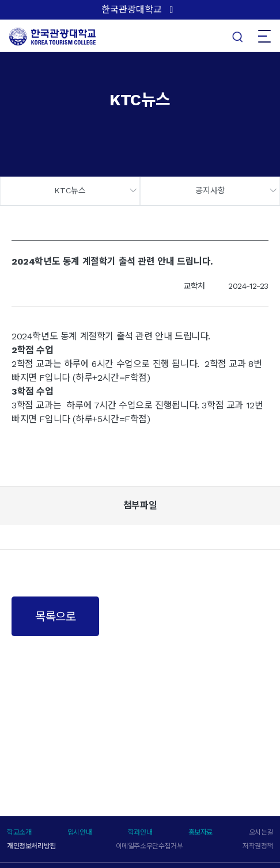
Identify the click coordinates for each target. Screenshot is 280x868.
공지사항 (210, 190)
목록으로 (55, 617)
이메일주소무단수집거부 (150, 846)
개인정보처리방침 (31, 846)
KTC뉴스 (70, 190)
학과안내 (140, 832)
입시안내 (80, 832)
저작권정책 (258, 846)
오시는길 (261, 832)
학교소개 (19, 832)
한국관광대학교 (132, 9)
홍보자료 (200, 832)
